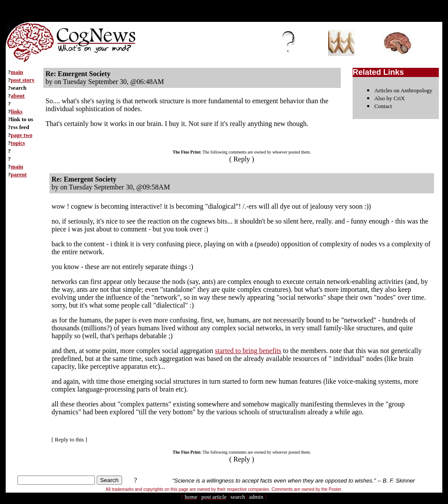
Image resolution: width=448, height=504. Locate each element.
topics (18, 143)
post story (23, 80)
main (17, 72)
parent (19, 174)
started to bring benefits (248, 351)
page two (22, 135)
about (18, 96)
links (17, 111)
